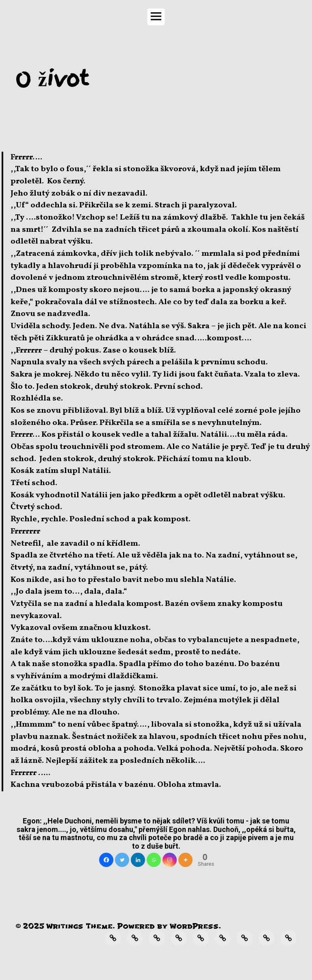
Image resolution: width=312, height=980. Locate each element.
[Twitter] (122, 860)
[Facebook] (106, 860)
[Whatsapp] (154, 860)
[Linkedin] (138, 860)
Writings (65, 926)
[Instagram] (170, 860)
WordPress (194, 926)
